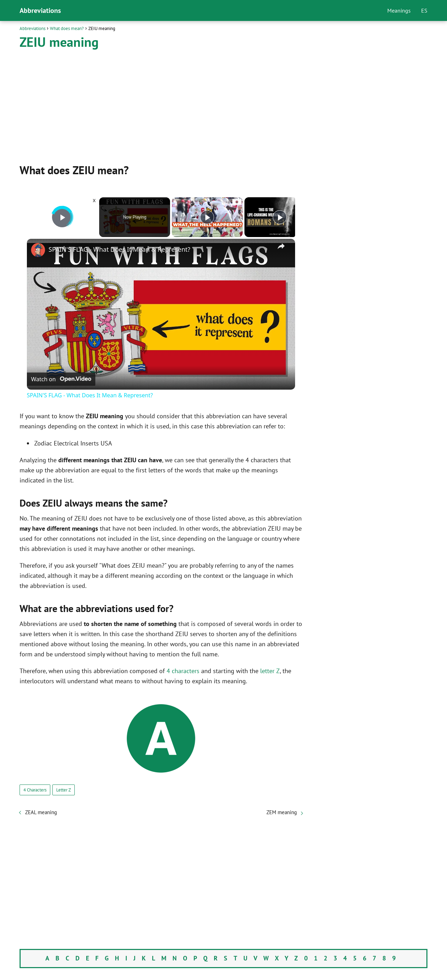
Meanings (399, 10)
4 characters (183, 671)
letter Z (270, 671)
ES (424, 10)
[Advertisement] (161, 106)
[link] (38, 250)
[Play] (207, 217)
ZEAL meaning (41, 812)
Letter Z (64, 790)
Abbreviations (40, 10)
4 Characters (35, 790)
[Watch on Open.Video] (61, 379)
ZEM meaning (282, 812)
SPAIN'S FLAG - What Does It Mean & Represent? (119, 249)
